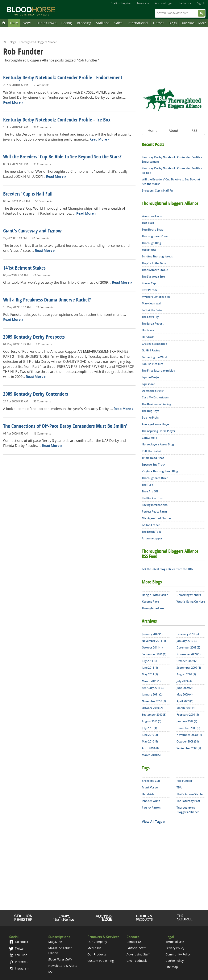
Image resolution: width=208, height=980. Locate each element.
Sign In (201, 3)
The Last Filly (150, 317)
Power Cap (149, 283)
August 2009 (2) (186, 674)
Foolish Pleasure (153, 364)
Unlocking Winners (189, 595)
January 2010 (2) (187, 641)
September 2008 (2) (189, 748)
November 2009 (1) (188, 654)
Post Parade (150, 290)
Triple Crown (46, 23)
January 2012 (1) (152, 634)
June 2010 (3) (150, 735)
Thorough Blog (151, 243)
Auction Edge (163, 3)
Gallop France (151, 525)
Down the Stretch (153, 391)
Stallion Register (121, 3)
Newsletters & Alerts (63, 966)
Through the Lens (153, 608)
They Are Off (150, 491)
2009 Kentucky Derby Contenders (36, 394)
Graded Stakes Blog (154, 344)
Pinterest (18, 962)
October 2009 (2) (187, 661)
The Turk (147, 485)
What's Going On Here (191, 602)
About (174, 130)
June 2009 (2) (184, 688)
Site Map (172, 967)
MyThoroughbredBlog (156, 297)
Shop (144, 918)
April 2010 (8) (150, 748)
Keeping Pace (150, 602)
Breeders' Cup (151, 781)
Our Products (97, 954)
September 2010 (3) (154, 715)
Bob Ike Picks (150, 418)
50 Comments (44, 201)
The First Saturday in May (158, 371)
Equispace (148, 384)
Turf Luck (148, 223)
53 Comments (45, 307)
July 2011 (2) (149, 661)
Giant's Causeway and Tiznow (32, 231)
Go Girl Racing (151, 350)
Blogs (173, 23)
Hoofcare (148, 330)
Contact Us (134, 942)
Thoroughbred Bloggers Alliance (38, 42)
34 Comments (42, 127)
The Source (184, 3)
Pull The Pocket (152, 451)
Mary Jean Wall (152, 303)
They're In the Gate (154, 263)
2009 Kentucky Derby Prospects (34, 337)
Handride (148, 337)
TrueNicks (143, 3)
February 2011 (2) (153, 688)
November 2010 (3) (154, 701)
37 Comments (42, 401)
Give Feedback (137, 961)
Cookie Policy (175, 961)
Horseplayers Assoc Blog (158, 444)
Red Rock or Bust (153, 498)
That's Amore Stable (155, 270)
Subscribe (188, 23)
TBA (179, 787)
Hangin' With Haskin (155, 595)
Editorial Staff (136, 948)
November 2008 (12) (189, 735)
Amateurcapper (152, 538)
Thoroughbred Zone (155, 236)
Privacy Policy (175, 948)
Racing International (155, 505)
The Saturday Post (188, 801)
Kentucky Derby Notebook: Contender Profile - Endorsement (63, 78)
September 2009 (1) (189, 668)
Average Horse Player (156, 424)
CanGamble (149, 438)
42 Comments (41, 238)
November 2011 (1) (154, 641)
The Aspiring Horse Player (159, 431)
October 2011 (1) (152, 647)
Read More (12, 102)
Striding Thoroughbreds (157, 256)
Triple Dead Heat (153, 458)
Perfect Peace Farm (154, 512)
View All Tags (152, 822)
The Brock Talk (151, 532)
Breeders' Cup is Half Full (28, 194)
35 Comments (42, 164)
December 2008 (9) (188, 728)
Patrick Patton (151, 808)
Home (5, 41)
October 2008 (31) (188, 741)
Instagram (19, 968)
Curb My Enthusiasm (155, 397)
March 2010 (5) (151, 755)
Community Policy (178, 954)
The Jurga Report (153, 324)
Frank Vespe (150, 787)
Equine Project (151, 377)
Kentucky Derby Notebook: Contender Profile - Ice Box (57, 120)
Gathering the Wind (154, 357)
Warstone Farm (152, 216)
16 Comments (42, 433)
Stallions (103, 23)
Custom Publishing (101, 961)
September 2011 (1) (154, 654)
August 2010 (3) (151, 721)
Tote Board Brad (153, 230)
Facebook (19, 942)
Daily (14, 23)
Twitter (17, 948)
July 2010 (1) (149, 728)
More (202, 23)
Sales (118, 23)
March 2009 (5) (186, 708)
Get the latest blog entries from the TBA (167, 569)
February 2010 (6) (188, 634)
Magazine (55, 942)
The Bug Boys (150, 411)
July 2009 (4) (184, 681)
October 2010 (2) (152, 708)
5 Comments (41, 85)
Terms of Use (175, 942)
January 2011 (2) (152, 694)
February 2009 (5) (188, 715)
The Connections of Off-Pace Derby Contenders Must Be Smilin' (65, 427)
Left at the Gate (152, 310)
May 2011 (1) (150, 674)
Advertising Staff (138, 954)
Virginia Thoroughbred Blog (160, 471)
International (138, 23)
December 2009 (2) (188, 647)
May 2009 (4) (184, 694)
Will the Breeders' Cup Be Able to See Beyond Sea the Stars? (62, 157)
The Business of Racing (156, 404)
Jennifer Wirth (151, 801)
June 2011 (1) (150, 668)
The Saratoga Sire (153, 277)
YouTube (18, 955)
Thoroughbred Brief (155, 478)
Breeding (84, 23)
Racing (67, 23)
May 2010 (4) (150, 741)
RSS (194, 130)
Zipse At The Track (153, 465)
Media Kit (94, 948)
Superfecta (149, 250)
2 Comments (44, 344)
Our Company (97, 942)
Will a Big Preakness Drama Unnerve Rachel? (47, 300)
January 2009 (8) (187, 721)
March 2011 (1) (151, 681)
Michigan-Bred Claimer (157, 518)
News (27, 23)
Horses (159, 23)
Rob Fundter (184, 781)
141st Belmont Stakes (24, 268)
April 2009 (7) (185, 701)
